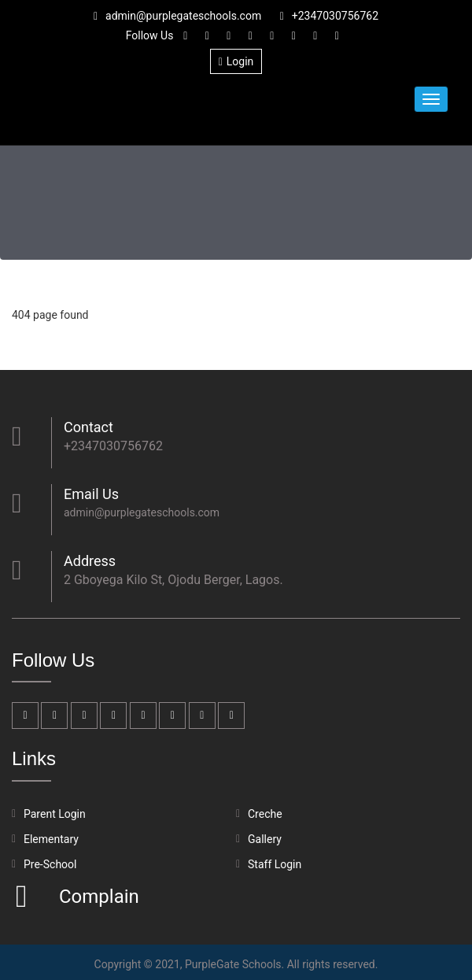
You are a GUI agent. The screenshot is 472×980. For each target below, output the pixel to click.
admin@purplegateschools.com (177, 16)
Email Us (91, 494)
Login (236, 61)
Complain (97, 897)
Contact (88, 427)
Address (90, 561)
